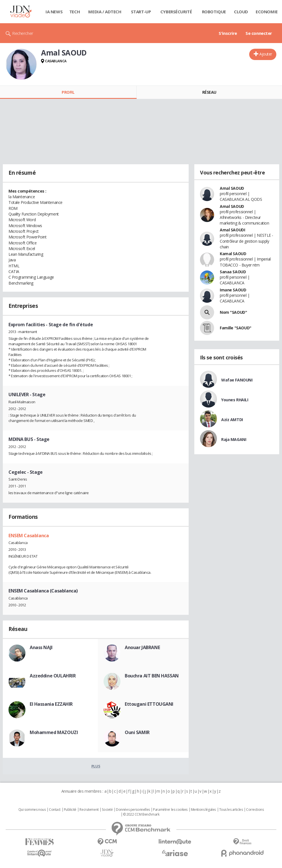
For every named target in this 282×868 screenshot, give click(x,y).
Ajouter (266, 54)
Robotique (214, 12)
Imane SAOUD (233, 290)
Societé (107, 810)
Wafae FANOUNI (237, 380)
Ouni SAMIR (137, 732)
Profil (68, 92)
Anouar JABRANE (142, 647)
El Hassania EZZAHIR (51, 704)
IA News (54, 12)
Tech (75, 12)
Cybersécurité (176, 12)
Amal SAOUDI (232, 230)
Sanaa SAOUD (233, 272)
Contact (55, 810)
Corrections (255, 810)
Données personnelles (133, 810)
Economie (267, 12)
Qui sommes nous (32, 810)
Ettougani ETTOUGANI (149, 704)
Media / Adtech (105, 12)
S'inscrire (228, 33)
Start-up (141, 12)
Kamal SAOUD (233, 254)
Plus (96, 766)
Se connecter (259, 33)
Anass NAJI (41, 647)
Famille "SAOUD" (236, 328)
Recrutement (89, 810)
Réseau (209, 92)
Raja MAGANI (234, 439)
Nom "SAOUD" (233, 312)
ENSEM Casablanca (29, 536)
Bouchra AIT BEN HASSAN (152, 676)
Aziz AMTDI (232, 420)
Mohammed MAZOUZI (54, 732)
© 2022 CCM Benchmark (141, 814)
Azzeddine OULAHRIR (53, 676)
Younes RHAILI (235, 400)
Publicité (70, 810)
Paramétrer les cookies (170, 810)
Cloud (241, 12)
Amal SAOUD (232, 188)
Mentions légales (203, 810)
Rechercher (23, 33)
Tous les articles (231, 810)
